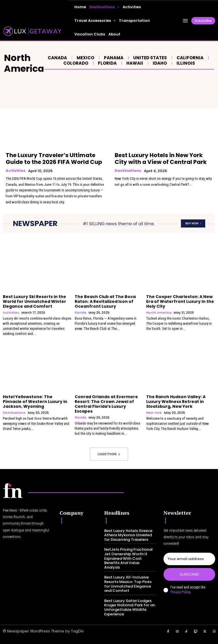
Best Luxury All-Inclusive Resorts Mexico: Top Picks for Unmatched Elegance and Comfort (128, 584)
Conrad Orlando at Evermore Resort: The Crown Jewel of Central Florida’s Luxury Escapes (106, 404)
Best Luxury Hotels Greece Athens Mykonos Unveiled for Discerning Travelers (128, 535)
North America (159, 313)
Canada (57, 58)
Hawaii (134, 63)
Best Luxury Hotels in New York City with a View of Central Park (161, 159)
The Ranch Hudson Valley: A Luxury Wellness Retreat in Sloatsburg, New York (176, 402)
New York (154, 413)
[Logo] (13, 491)
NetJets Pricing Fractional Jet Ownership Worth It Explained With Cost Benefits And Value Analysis (128, 558)
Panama (113, 58)
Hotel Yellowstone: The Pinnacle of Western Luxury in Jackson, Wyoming (35, 402)
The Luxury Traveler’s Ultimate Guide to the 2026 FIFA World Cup (54, 159)
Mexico (85, 58)
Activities (16, 171)
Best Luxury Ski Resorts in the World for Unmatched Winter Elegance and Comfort (34, 301)
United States (149, 58)
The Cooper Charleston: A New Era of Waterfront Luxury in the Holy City (180, 301)
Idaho (159, 63)
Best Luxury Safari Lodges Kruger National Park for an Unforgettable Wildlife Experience (130, 607)
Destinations (128, 171)
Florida (107, 63)
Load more (109, 454)
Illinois (185, 63)
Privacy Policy (180, 592)
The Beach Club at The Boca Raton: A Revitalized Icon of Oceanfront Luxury (105, 301)
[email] (189, 559)
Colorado (75, 63)
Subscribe (189, 574)
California (189, 58)
